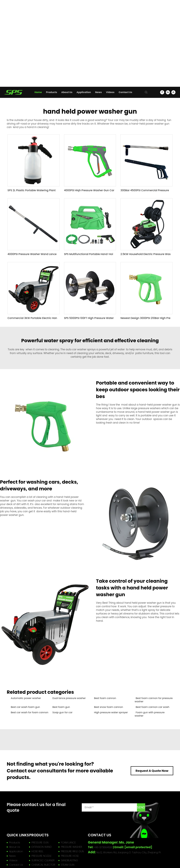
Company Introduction (15, 82)
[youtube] (173, 92)
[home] (13, 92)
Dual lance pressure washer (69, 698)
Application (7, 68)
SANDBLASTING (10, 47)
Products (5, 12)
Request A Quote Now (152, 771)
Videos (4, 75)
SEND (141, 807)
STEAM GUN (8, 54)
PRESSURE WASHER (12, 26)
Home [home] (4, 8)
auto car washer (76, 349)
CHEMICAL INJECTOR (13, 50)
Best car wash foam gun (25, 707)
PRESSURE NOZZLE (12, 36)
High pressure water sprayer (111, 713)
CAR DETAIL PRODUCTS (15, 57)
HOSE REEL (7, 29)
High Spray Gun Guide (15, 78)
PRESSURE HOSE (11, 40)
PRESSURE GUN (10, 15)
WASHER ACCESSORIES (15, 61)
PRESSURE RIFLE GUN (13, 33)
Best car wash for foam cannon (30, 713)
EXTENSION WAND (12, 22)
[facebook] (162, 92)
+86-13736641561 (103, 847)
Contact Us (7, 85)
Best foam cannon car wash (153, 707)
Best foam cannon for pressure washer (154, 700)
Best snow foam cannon (109, 707)
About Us (5, 64)
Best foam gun (61, 707)
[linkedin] (168, 92)
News (3, 71)
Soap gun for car (62, 713)
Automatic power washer (26, 698)
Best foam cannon (105, 698)
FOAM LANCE (9, 19)
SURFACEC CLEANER (13, 43)
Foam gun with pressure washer (150, 714)
